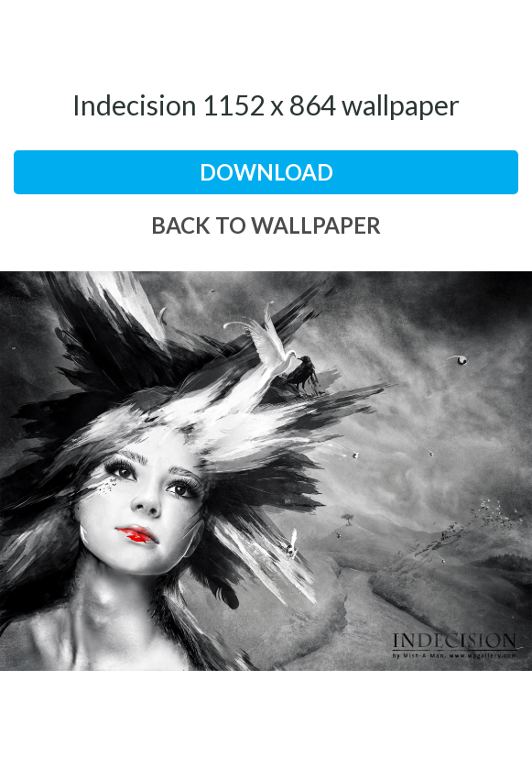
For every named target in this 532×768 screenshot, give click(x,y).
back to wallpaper (266, 225)
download (266, 172)
